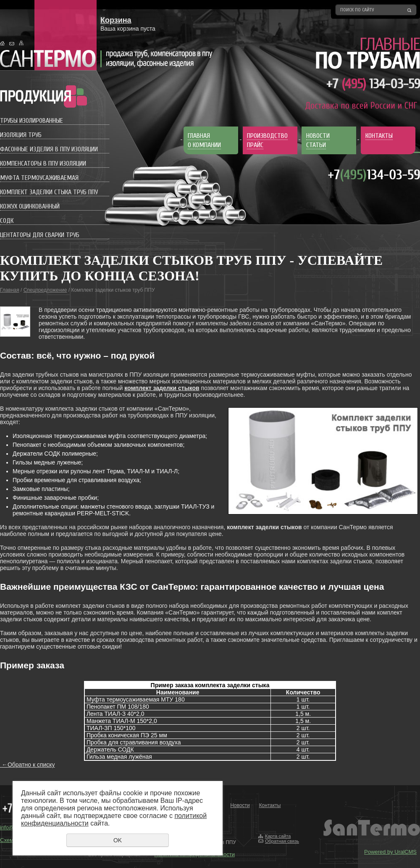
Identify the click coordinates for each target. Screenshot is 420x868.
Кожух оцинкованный (30, 206)
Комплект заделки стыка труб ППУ (49, 192)
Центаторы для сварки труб (40, 235)
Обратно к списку (28, 765)
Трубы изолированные (31, 121)
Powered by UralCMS (390, 852)
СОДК (7, 221)
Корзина (116, 20)
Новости (240, 805)
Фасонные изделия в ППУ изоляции (49, 149)
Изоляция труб (21, 135)
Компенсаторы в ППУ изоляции (43, 164)
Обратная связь (282, 841)
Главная (10, 290)
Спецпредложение (45, 290)
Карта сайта (278, 836)
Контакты (270, 805)
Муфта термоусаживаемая (39, 178)
